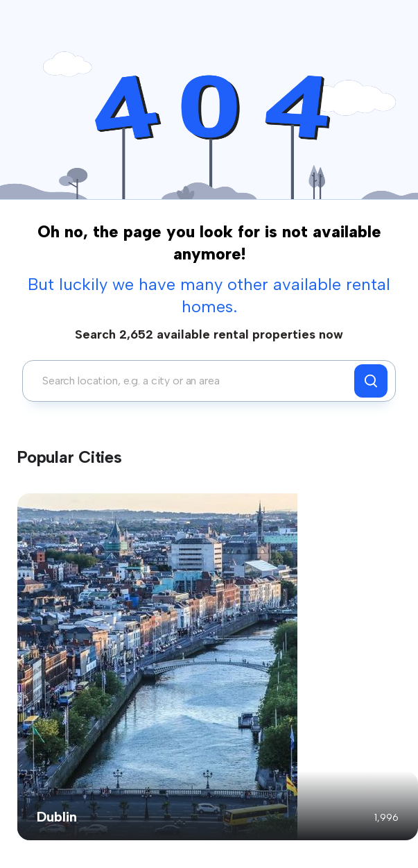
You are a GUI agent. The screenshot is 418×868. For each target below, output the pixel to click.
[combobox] (192, 381)
